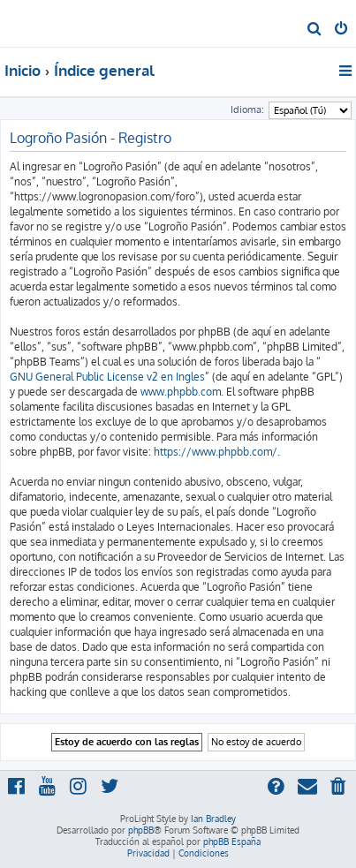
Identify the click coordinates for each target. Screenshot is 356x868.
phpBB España (232, 842)
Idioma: (247, 109)
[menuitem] (315, 30)
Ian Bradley (213, 819)
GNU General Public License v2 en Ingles (107, 377)
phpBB (141, 830)
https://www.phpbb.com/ (216, 452)
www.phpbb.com (181, 392)
